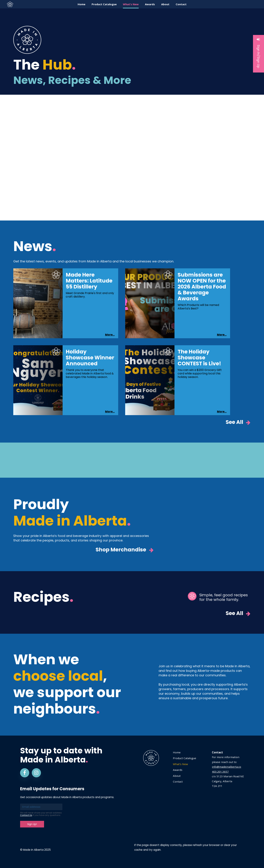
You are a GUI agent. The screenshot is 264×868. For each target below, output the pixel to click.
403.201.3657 (220, 772)
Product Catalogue (185, 758)
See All (238, 422)
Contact (178, 782)
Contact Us (26, 815)
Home (177, 752)
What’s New (180, 764)
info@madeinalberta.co (226, 767)
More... (110, 335)
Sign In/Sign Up (258, 53)
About (177, 776)
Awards (178, 770)
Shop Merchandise (125, 550)
